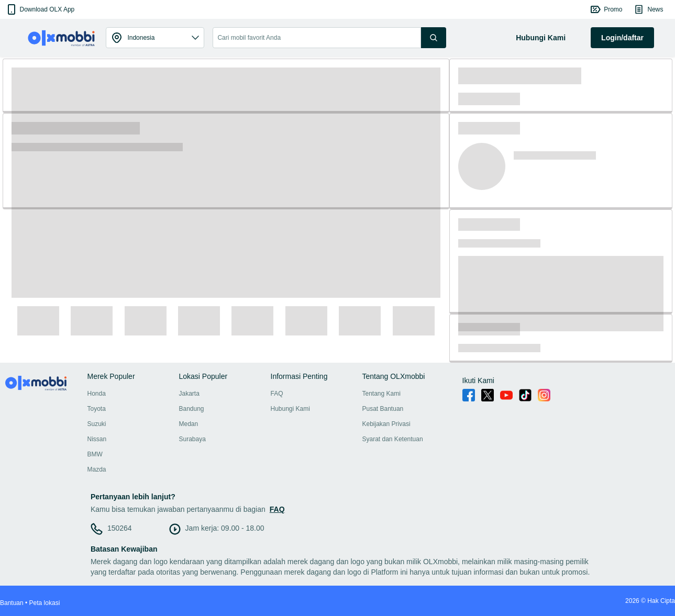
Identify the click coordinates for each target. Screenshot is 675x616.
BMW (95, 454)
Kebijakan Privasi (386, 424)
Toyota (97, 409)
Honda (97, 394)
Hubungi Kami (290, 409)
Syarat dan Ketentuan (393, 439)
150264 (120, 528)
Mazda (97, 469)
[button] (40, 9)
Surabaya (192, 439)
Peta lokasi (45, 603)
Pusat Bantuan (383, 409)
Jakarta (189, 394)
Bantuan (12, 603)
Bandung (192, 409)
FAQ (277, 394)
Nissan (97, 439)
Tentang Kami (381, 394)
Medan (189, 424)
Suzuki (97, 424)
